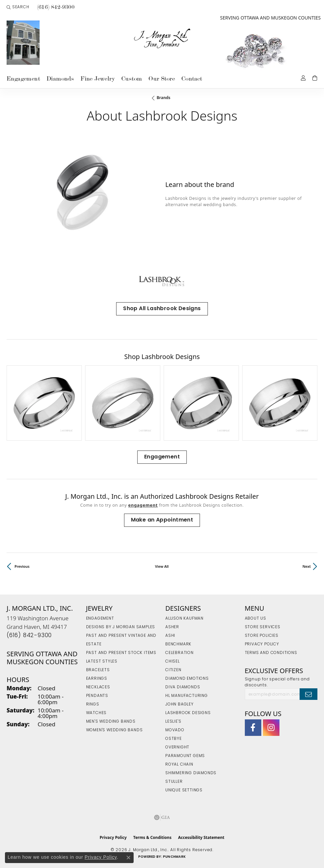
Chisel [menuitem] (173, 662)
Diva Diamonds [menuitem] (183, 687)
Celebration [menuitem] (179, 653)
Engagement (162, 457)
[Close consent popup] (128, 857)
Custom (132, 78)
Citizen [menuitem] (173, 670)
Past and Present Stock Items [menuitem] (121, 653)
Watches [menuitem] (97, 713)
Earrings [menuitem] (97, 679)
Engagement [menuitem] (100, 619)
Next (307, 566)
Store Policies (262, 636)
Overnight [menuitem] (177, 747)
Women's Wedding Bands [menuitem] (114, 730)
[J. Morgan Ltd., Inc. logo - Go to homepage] (162, 39)
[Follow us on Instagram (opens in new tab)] (271, 728)
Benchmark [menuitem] (178, 644)
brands (164, 98)
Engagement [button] (23, 78)
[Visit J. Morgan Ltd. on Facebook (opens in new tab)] (253, 728)
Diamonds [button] (60, 78)
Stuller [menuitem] (174, 782)
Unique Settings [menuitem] (184, 790)
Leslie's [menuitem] (173, 722)
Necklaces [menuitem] (98, 687)
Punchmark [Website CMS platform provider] (174, 857)
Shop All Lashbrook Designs (162, 309)
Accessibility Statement (201, 837)
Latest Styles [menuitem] (102, 662)
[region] (83, 194)
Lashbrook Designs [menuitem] (188, 713)
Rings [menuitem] (93, 705)
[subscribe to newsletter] (308, 694)
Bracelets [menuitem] (98, 670)
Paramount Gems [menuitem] (185, 756)
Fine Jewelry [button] (98, 78)
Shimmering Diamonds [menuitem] (191, 773)
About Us (256, 619)
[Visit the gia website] (162, 817)
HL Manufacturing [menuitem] (187, 696)
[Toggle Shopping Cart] (315, 77)
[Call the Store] (29, 636)
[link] (55, 7)
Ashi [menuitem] (170, 636)
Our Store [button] (162, 78)
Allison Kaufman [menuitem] (184, 619)
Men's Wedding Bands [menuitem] (111, 722)
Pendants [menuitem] (97, 696)
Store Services (263, 627)
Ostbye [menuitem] (174, 739)
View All (162, 566)
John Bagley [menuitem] (179, 705)
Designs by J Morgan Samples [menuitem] (121, 627)
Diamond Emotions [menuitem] (187, 679)
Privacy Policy (262, 644)
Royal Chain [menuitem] (179, 765)
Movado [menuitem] (175, 730)
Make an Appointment (162, 520)
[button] (18, 7)
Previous (22, 566)
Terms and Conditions (271, 653)
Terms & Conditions (152, 837)
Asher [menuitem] (172, 627)
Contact (192, 78)
